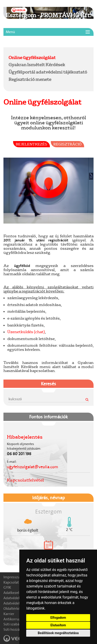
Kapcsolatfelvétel (25, 480)
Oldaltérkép (13, 609)
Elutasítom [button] (58, 625)
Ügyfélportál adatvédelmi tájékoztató (48, 72)
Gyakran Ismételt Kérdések (37, 65)
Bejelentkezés (31, 144)
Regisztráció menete (30, 79)
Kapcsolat (11, 582)
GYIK (7, 587)
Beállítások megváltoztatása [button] (58, 633)
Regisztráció (67, 144)
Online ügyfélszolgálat (32, 57)
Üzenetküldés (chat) (26, 332)
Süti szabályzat (15, 624)
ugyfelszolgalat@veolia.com (33, 467)
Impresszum (13, 577)
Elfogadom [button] (58, 618)
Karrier (9, 614)
